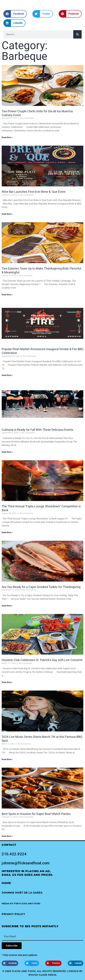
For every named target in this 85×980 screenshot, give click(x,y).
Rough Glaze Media (42, 975)
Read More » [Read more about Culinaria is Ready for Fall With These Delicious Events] (7, 452)
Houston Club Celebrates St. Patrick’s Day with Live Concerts (42, 660)
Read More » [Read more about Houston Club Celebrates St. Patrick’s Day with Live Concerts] (7, 682)
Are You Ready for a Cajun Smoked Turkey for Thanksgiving (41, 587)
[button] (15, 14)
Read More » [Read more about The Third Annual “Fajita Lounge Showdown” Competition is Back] (7, 532)
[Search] (77, 34)
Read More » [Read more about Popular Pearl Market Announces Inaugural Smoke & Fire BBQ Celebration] (7, 375)
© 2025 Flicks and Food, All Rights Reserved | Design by (42, 971)
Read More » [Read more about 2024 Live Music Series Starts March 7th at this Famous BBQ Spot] (7, 759)
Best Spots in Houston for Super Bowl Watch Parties (36, 814)
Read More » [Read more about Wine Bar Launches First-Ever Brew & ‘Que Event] (7, 214)
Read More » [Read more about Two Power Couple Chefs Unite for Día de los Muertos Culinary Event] (7, 137)
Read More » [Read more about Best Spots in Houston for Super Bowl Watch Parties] (7, 836)
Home (6, 883)
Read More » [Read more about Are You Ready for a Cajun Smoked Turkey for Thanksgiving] (7, 606)
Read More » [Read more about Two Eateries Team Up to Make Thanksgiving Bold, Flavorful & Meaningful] (7, 295)
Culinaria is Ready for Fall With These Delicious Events (37, 430)
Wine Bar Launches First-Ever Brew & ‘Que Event (34, 192)
